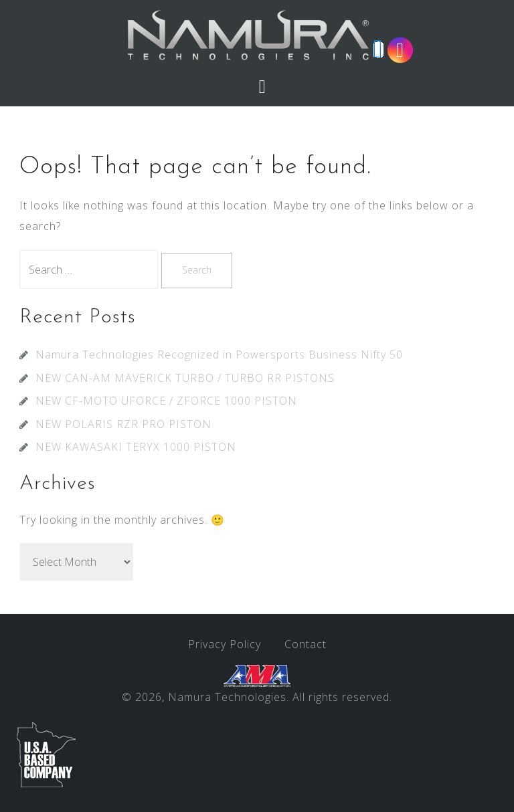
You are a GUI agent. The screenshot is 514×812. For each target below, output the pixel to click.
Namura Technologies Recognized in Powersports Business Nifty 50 (219, 354)
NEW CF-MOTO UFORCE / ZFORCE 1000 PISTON (166, 401)
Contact (306, 644)
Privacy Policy (225, 644)
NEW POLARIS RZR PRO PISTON (123, 424)
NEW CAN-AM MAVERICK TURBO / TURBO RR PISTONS (185, 378)
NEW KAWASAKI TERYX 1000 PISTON (136, 447)
